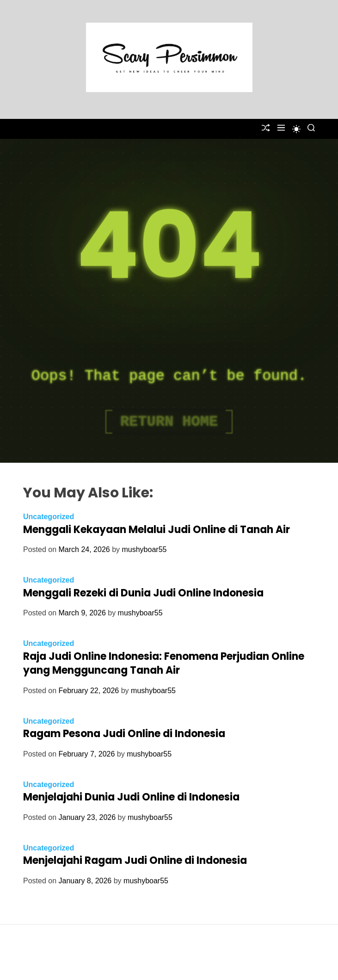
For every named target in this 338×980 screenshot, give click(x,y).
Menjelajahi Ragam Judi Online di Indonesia (135, 860)
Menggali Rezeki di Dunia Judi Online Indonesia (143, 593)
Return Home (169, 422)
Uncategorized (49, 517)
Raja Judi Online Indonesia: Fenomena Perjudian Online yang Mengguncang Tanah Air (164, 664)
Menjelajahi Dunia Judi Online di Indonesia (131, 797)
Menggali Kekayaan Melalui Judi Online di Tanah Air (157, 530)
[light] (296, 129)
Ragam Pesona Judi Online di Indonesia (124, 734)
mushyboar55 (144, 549)
